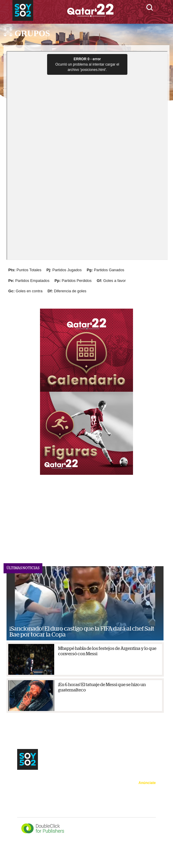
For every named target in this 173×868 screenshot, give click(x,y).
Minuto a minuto (32, 797)
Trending (44, 788)
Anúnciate (147, 783)
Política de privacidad (139, 798)
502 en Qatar (69, 788)
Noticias (25, 780)
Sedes (43, 780)
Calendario (63, 780)
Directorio (148, 813)
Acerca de (148, 790)
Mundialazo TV (65, 797)
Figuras (24, 788)
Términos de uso (142, 806)
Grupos (85, 780)
